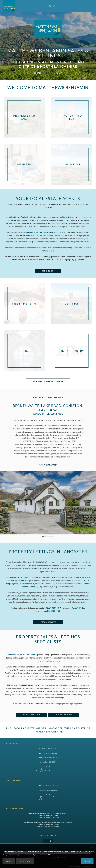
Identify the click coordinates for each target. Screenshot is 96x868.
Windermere (33, 260)
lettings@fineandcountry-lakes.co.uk (48, 799)
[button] (70, 6)
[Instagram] (54, 6)
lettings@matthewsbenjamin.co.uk (48, 771)
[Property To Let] (72, 117)
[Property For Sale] (24, 117)
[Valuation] (72, 164)
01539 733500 (53, 785)
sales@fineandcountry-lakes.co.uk (48, 797)
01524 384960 (53, 611)
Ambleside (22, 260)
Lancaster (46, 260)
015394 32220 (52, 748)
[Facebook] (50, 6)
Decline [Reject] (9, 861)
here (80, 703)
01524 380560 (52, 790)
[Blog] (24, 351)
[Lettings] (72, 304)
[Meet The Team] (24, 304)
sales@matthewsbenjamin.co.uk (48, 769)
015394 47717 (53, 753)
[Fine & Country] (72, 351)
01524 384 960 (35, 703)
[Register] (24, 164)
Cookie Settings (25, 861)
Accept (87, 861)
